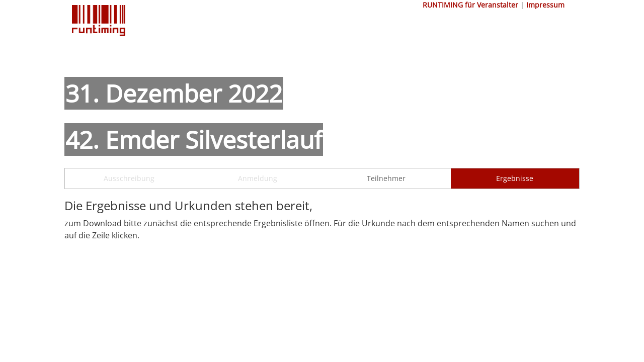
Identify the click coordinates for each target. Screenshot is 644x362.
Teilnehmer (386, 178)
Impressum (545, 5)
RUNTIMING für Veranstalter (470, 5)
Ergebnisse (515, 178)
